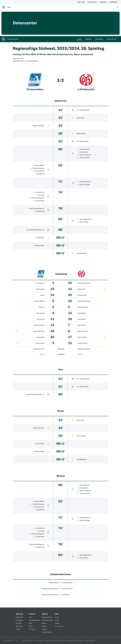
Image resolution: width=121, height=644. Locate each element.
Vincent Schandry (32, 61)
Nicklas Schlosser (39, 325)
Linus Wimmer (31, 230)
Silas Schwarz (40, 201)
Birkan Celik (38, 165)
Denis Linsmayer (85, 184)
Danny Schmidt (82, 343)
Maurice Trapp (84, 155)
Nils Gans (41, 195)
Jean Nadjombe (85, 219)
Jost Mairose (41, 319)
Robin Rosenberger (36, 209)
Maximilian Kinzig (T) (84, 283)
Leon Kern (39, 192)
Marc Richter (82, 325)
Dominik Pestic (84, 182)
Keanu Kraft (80, 118)
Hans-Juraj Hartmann (84, 301)
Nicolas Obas (40, 211)
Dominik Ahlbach (39, 301)
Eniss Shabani (84, 152)
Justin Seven (83, 149)
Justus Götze (82, 319)
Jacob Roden (40, 174)
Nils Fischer (38, 171)
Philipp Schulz (82, 295)
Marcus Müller (81, 134)
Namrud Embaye (37, 198)
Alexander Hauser (67, 589)
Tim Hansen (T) (40, 283)
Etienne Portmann (39, 126)
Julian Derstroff (85, 110)
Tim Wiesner (65, 595)
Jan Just (42, 295)
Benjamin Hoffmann (84, 349)
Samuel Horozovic (39, 349)
